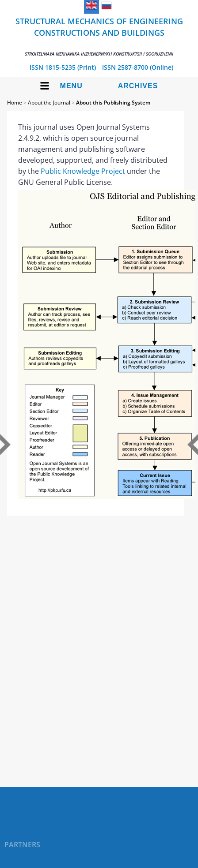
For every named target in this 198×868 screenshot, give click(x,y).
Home (15, 103)
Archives (138, 86)
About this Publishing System (113, 103)
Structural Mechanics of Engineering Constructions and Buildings (99, 36)
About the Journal (49, 103)
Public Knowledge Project (83, 171)
